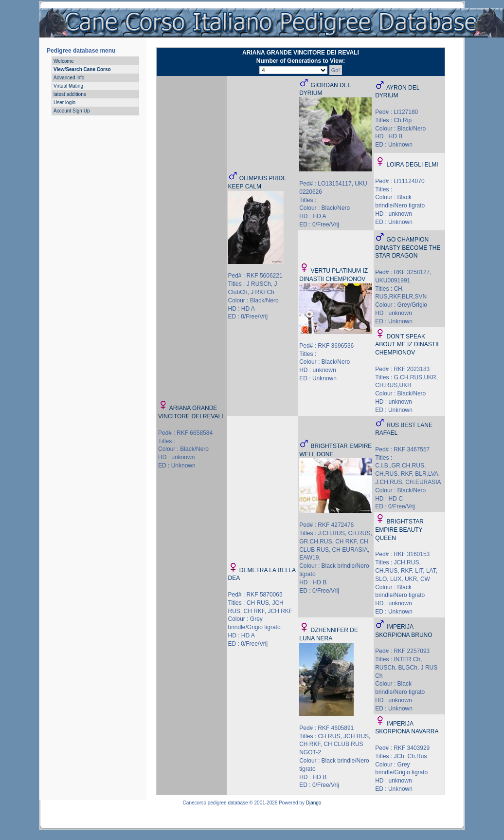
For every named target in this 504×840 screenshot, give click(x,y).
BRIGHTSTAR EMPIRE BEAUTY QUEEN (399, 530)
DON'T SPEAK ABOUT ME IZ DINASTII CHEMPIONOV (407, 345)
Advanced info (69, 78)
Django (314, 803)
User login (64, 103)
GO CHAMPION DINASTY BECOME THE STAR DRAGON (408, 248)
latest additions (70, 94)
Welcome (64, 61)
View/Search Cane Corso (82, 69)
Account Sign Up (72, 111)
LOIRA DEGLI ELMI (413, 165)
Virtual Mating (68, 86)
